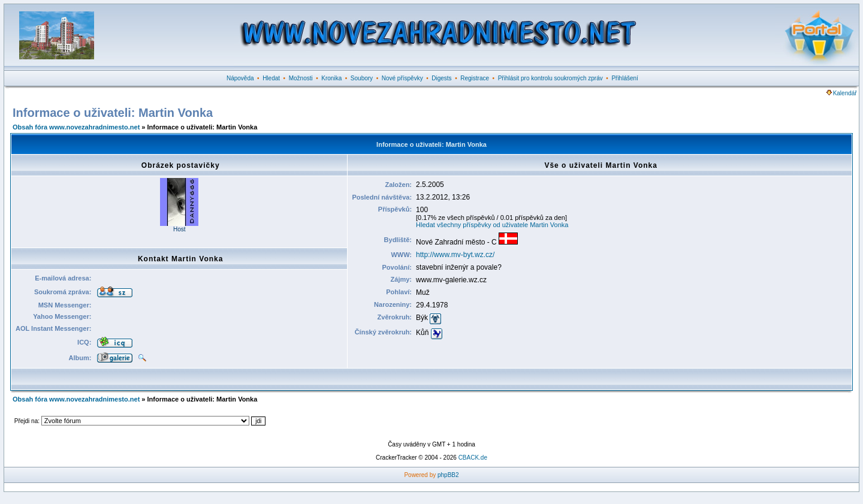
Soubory (362, 78)
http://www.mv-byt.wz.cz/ (455, 255)
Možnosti (301, 78)
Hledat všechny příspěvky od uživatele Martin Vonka (492, 225)
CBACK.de (473, 458)
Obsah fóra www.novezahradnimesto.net (76, 127)
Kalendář (842, 93)
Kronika (331, 78)
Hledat (271, 78)
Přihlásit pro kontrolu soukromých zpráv (550, 78)
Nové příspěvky (402, 78)
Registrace (475, 78)
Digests (441, 78)
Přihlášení (624, 78)
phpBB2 (448, 475)
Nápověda (240, 78)
